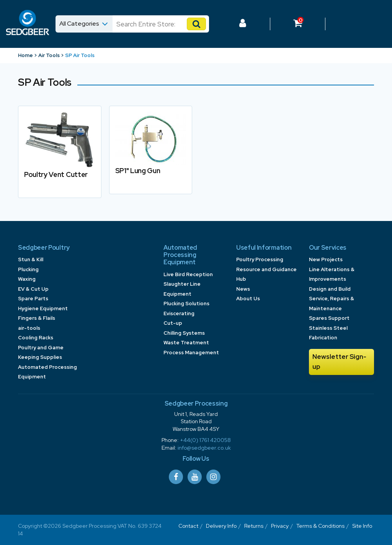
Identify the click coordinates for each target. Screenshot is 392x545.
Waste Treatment (186, 343)
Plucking (28, 269)
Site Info (362, 526)
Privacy (280, 526)
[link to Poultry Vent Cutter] (60, 152)
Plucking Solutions (186, 304)
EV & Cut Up (33, 289)
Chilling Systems (184, 333)
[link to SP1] (151, 150)
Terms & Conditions (320, 526)
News (243, 289)
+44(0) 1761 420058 (205, 440)
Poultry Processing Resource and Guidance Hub (266, 269)
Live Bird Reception (188, 274)
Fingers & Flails (37, 318)
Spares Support (329, 318)
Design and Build (330, 289)
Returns (254, 526)
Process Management (191, 353)
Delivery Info (221, 526)
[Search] (154, 24)
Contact (188, 526)
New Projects (326, 259)
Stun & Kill (31, 259)
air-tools (29, 328)
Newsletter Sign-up (339, 362)
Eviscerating (179, 313)
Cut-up (173, 323)
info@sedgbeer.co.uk (204, 448)
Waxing (27, 279)
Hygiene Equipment (43, 309)
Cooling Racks (36, 338)
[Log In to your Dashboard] (243, 24)
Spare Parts (33, 299)
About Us (248, 299)
